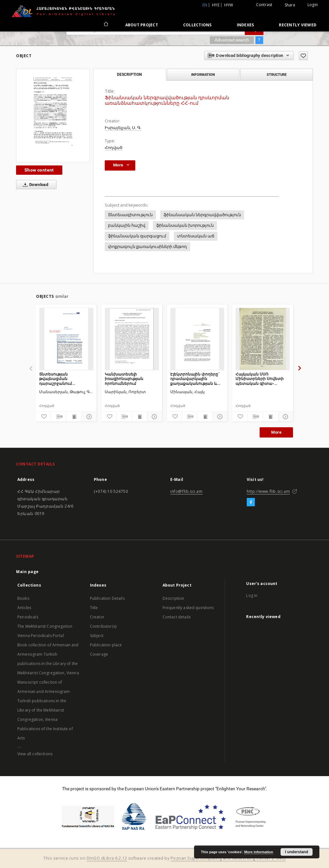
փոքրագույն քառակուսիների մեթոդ (147, 247)
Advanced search (232, 40)
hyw (229, 5)
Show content (39, 170)
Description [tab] (129, 75)
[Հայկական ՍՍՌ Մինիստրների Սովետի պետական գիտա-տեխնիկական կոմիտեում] (263, 339)
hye (216, 5)
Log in (252, 595)
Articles (24, 608)
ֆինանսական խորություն (185, 225)
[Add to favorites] (303, 56)
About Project (142, 25)
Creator (97, 617)
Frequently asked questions (188, 608)
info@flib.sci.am (187, 491)
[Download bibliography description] (58, 417)
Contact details (177, 617)
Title (94, 608)
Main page (27, 572)
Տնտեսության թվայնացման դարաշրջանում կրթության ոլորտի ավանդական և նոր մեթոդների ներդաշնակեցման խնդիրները (60, 379)
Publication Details (107, 598)
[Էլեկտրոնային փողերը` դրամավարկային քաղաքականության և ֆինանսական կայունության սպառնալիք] (197, 339)
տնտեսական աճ (196, 236)
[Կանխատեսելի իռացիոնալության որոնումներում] (132, 339)
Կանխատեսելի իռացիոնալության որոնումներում (124, 379)
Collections (197, 25)
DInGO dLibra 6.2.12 (107, 858)
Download (34, 185)
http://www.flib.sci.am (268, 491)
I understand (297, 852)
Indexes (245, 25)
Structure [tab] (277, 75)
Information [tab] (203, 75)
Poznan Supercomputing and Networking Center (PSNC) (228, 858)
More (276, 432)
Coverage (99, 654)
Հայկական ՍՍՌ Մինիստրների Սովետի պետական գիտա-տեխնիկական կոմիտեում (260, 379)
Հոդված (114, 148)
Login (313, 5)
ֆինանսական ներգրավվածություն (202, 215)
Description (173, 598)
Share (290, 5)
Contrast (264, 5)
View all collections (35, 754)
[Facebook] (251, 502)
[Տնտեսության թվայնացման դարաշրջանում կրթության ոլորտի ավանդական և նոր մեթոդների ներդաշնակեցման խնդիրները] (66, 339)
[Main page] (106, 25)
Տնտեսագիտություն (130, 215)
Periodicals (28, 617)
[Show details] (88, 417)
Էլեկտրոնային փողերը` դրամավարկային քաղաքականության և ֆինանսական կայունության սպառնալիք (195, 379)
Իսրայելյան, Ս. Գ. (123, 128)
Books (23, 598)
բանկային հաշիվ (127, 225)
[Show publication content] (74, 417)
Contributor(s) (103, 626)
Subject (97, 636)
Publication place (106, 645)
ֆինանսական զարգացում (137, 236)
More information (259, 852)
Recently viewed (298, 25)
